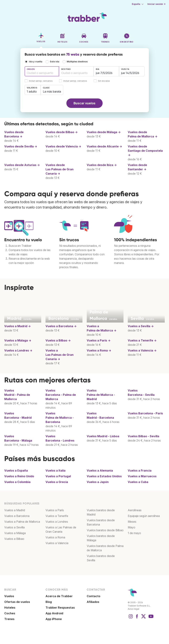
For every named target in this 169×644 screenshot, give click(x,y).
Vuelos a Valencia (57, 543)
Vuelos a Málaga (15, 533)
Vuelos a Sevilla (14, 527)
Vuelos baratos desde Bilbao (105, 530)
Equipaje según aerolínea (144, 516)
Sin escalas (104, 81)
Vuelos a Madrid (15, 510)
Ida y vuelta (36, 62)
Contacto (94, 596)
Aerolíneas (135, 510)
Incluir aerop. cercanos (41, 81)
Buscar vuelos (84, 103)
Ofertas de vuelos (17, 602)
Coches (10, 613)
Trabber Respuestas (60, 608)
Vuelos (145, 413)
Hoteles (10, 608)
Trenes (9, 619)
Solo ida (55, 62)
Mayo (132, 527)
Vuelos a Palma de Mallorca (22, 522)
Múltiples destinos (77, 62)
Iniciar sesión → (156, 4)
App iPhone (54, 619)
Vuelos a (17, 326)
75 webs (73, 54)
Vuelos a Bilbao (14, 539)
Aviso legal (133, 609)
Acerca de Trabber (59, 596)
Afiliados (93, 602)
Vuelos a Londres (57, 522)
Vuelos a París (55, 510)
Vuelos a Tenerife (57, 516)
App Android (54, 613)
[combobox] (42, 71)
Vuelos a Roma (55, 537)
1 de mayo (134, 533)
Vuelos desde (62, 132)
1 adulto (32, 91)
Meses (132, 522)
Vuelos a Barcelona (17, 516)
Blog (49, 602)
